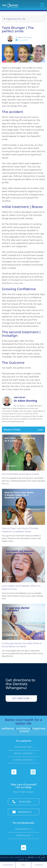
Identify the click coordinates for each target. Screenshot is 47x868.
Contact (39, 865)
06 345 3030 (25, 802)
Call (23, 865)
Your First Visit (23, 747)
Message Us (25, 812)
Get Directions (21, 698)
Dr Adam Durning (23, 37)
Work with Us (23, 829)
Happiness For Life (15, 19)
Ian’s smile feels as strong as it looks (20, 474)
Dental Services (23, 753)
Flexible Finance (23, 760)
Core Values (23, 835)
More (40, 430)
